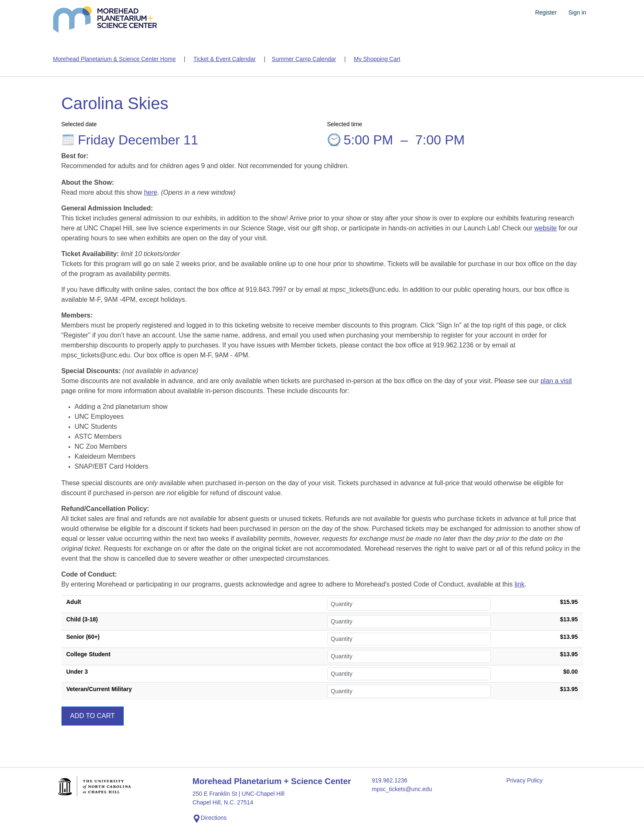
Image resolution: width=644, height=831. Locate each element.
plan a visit (556, 381)
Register (546, 12)
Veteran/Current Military (99, 689)
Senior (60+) (83, 637)
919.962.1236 (390, 780)
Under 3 (77, 672)
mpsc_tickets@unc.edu (402, 789)
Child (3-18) (82, 619)
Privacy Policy (525, 780)
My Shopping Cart (377, 59)
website (546, 228)
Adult (74, 602)
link (519, 584)
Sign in (577, 12)
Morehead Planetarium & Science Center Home (115, 59)
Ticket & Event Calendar (224, 59)
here (151, 192)
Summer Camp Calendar (304, 59)
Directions (210, 819)
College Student (89, 654)
